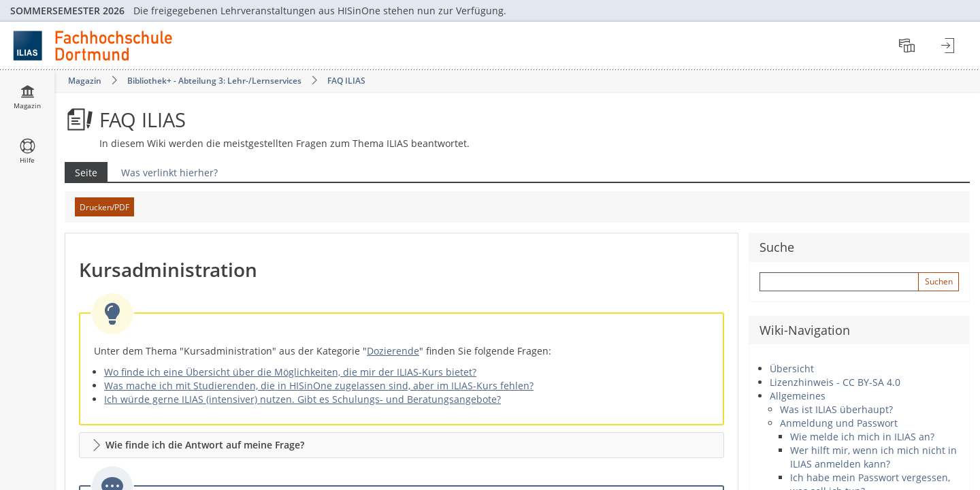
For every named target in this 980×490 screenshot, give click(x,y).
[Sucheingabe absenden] (938, 282)
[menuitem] (909, 46)
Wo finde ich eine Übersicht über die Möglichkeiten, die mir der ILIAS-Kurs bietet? (290, 372)
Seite (81, 173)
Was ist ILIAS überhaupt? (836, 409)
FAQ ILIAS (346, 81)
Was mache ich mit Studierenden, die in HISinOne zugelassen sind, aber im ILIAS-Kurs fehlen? (319, 386)
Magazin (85, 81)
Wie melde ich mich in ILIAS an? (862, 437)
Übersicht (792, 369)
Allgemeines (798, 396)
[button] (402, 445)
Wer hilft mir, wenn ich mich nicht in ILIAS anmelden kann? (873, 457)
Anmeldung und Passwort (839, 423)
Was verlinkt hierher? (169, 173)
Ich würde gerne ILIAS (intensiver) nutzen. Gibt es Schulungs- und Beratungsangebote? (303, 399)
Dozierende (393, 351)
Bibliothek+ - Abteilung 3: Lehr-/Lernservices (214, 81)
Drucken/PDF (104, 207)
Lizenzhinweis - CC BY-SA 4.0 (835, 382)
